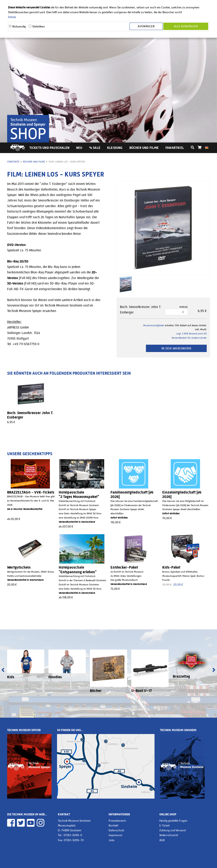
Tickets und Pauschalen (49, 148)
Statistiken (39, 26)
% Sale (95, 148)
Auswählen (147, 26)
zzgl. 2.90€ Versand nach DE (192, 334)
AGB (162, 840)
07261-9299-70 (74, 840)
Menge (184, 307)
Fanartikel (175, 148)
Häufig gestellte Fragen (173, 821)
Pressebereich (117, 821)
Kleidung (115, 148)
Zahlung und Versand (172, 830)
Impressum (115, 835)
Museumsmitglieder (154, 325)
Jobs (112, 840)
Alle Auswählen (186, 26)
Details (12, 17)
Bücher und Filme (144, 148)
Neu (79, 148)
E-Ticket (164, 825)
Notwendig (19, 26)
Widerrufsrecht (169, 835)
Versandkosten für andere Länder (189, 338)
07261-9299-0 (73, 835)
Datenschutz (116, 830)
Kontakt (113, 825)
